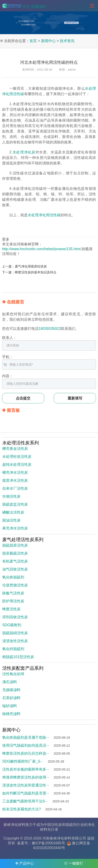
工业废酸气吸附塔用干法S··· (25, 801)
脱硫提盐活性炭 (15, 504)
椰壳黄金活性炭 (15, 449)
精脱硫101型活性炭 (18, 657)
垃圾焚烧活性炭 (15, 585)
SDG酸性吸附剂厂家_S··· (23, 761)
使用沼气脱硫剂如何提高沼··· (26, 745)
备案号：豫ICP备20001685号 (41, 843)
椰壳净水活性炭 (15, 472)
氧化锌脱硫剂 (13, 649)
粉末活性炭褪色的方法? (22, 809)
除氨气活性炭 (13, 593)
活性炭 (56, 825)
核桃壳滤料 (11, 714)
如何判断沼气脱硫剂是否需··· (26, 793)
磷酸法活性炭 (13, 512)
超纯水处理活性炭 (17, 465)
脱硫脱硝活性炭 (15, 633)
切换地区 (39, 6)
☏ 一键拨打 (74, 863)
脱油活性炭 (11, 520)
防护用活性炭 (13, 601)
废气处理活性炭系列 (23, 540)
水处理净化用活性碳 (44, 215)
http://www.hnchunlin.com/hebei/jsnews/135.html (41, 249)
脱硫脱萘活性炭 (15, 545)
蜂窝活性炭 (11, 609)
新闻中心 (48, 41)
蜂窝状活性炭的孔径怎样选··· (26, 753)
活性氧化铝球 (13, 674)
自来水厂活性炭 (15, 488)
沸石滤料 (10, 682)
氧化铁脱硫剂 (13, 577)
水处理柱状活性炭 (17, 457)
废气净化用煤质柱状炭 (31, 266)
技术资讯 (67, 41)
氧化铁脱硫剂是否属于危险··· (26, 737)
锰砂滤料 (10, 706)
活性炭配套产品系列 (23, 668)
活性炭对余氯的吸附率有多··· (26, 769)
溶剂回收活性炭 (15, 617)
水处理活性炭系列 (21, 443)
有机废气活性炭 (15, 561)
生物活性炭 (11, 496)
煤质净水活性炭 (15, 480)
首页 (33, 41)
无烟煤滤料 (11, 690)
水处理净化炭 (24, 152)
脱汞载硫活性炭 (15, 553)
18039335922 (50, 329)
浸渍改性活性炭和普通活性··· (26, 785)
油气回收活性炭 (15, 569)
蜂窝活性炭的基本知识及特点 (36, 272)
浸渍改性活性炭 (15, 641)
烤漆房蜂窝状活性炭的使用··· (26, 777)
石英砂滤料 (11, 698)
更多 (6, 239)
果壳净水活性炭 (15, 528)
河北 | (27, 6)
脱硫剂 (71, 825)
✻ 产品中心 (25, 863)
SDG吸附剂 (12, 625)
